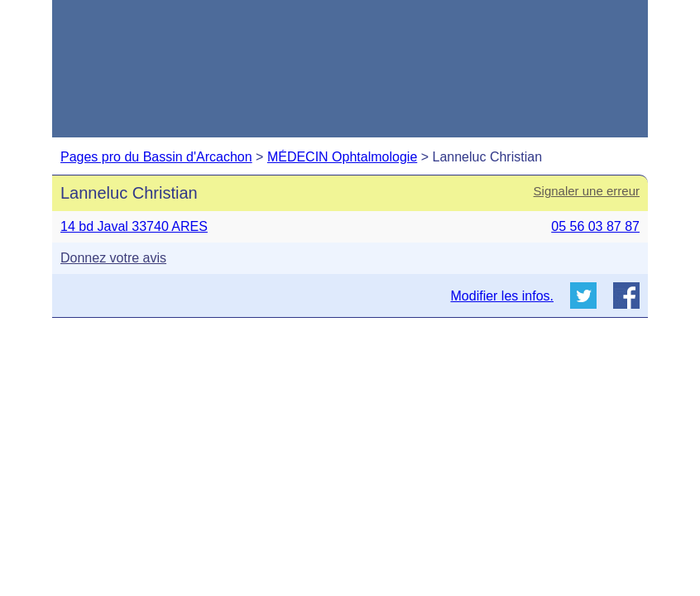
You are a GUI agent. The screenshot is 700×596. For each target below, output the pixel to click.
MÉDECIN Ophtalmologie (342, 157)
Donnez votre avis (113, 258)
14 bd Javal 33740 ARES (134, 226)
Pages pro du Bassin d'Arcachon (156, 157)
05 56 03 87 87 (595, 226)
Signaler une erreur (587, 191)
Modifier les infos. (503, 296)
